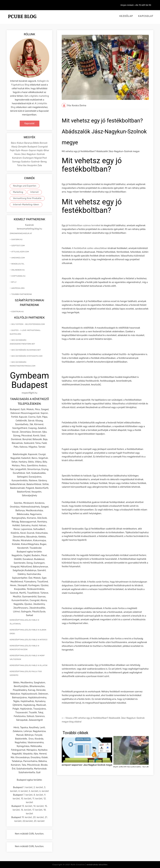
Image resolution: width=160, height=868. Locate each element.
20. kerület (38, 817)
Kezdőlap (126, 16)
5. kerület (34, 791)
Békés (36, 143)
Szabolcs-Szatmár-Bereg (34, 162)
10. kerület (26, 799)
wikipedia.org (18, 288)
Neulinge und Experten (25, 186)
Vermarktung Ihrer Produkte (27, 198)
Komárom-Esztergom (23, 158)
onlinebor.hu (18, 270)
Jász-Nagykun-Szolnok (33, 154)
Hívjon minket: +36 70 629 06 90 (136, 5)
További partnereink (22, 294)
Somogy (17, 162)
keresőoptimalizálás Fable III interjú (29, 640)
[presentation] (144, 752)
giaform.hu (17, 239)
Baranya (29, 143)
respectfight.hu (30, 393)
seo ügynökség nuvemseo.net (26, 350)
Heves (18, 154)
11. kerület (37, 799)
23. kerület (39, 821)
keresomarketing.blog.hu (29, 229)
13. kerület (27, 806)
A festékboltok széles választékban (90, 248)
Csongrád (43, 147)
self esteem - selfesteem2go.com (28, 324)
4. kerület (23, 791)
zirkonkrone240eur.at (21, 233)
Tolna (20, 165)
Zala (40, 165)
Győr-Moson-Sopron (26, 150)
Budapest (33, 147)
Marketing (18, 192)
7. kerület (28, 795)
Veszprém (32, 165)
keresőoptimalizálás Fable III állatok (29, 665)
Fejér (13, 150)
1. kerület (28, 787)
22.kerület (28, 821)
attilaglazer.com (20, 252)
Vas (25, 165)
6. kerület (44, 791)
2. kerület (38, 787)
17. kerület (37, 810)
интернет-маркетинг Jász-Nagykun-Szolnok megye (87, 765)
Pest (44, 158)
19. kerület (27, 817)
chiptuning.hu (18, 276)
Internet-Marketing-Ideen (26, 205)
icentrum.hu (17, 312)
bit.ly (14, 282)
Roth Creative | (89, 865)
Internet (35, 192)
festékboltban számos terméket (85, 226)
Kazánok (29, 225)
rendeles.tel (18, 264)
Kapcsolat (146, 16)
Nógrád (38, 158)
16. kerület (26, 810)
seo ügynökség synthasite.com (27, 356)
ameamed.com (18, 258)
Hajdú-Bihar (43, 150)
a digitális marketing (39, 96)
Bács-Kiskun (18, 143)
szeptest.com (18, 246)
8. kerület (38, 795)
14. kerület (39, 806)
